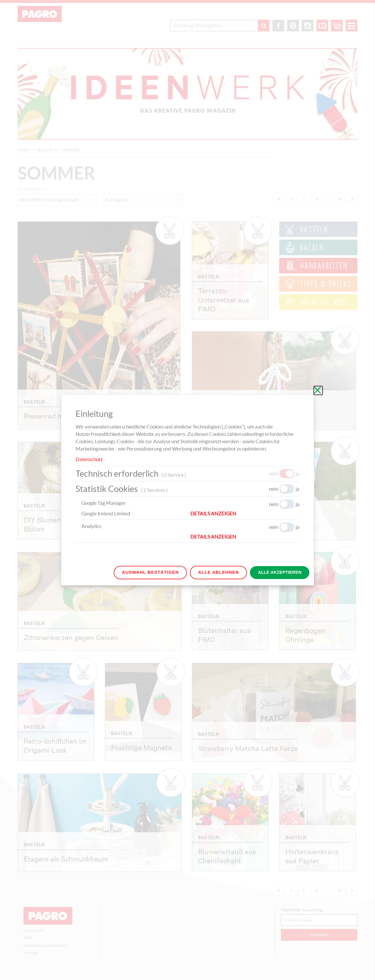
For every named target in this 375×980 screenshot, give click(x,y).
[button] (245, 514)
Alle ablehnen (218, 572)
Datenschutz (89, 459)
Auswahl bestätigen (150, 572)
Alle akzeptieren (280, 572)
